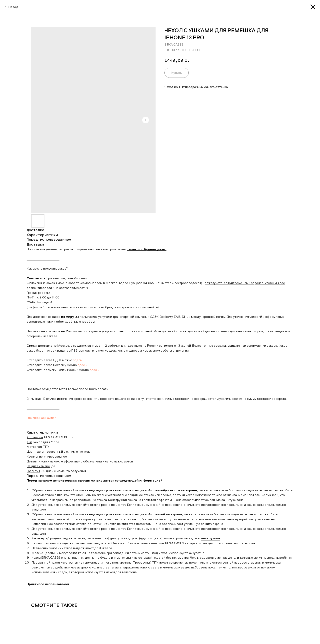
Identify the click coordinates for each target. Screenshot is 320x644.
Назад (13, 7)
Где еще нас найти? (41, 418)
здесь (77, 360)
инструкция (210, 538)
